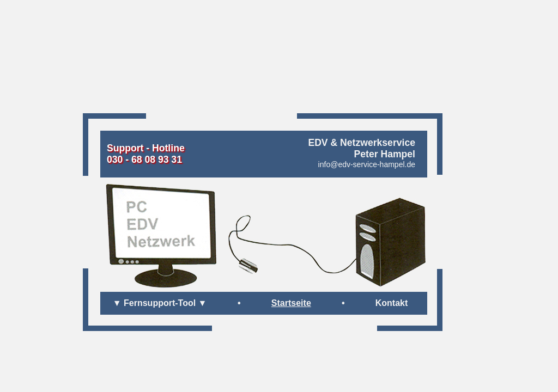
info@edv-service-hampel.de (367, 164)
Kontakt (392, 303)
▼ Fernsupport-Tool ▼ (160, 303)
